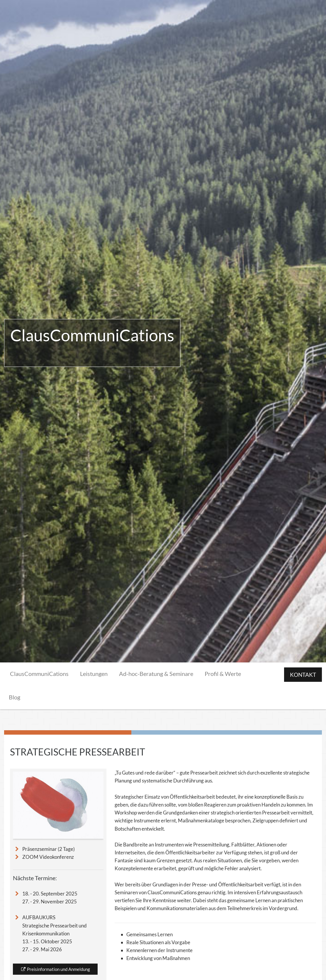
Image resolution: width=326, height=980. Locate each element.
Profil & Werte (223, 674)
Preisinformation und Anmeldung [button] (55, 969)
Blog (15, 697)
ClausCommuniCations (39, 674)
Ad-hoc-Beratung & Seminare (156, 674)
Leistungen (94, 674)
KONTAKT (303, 675)
